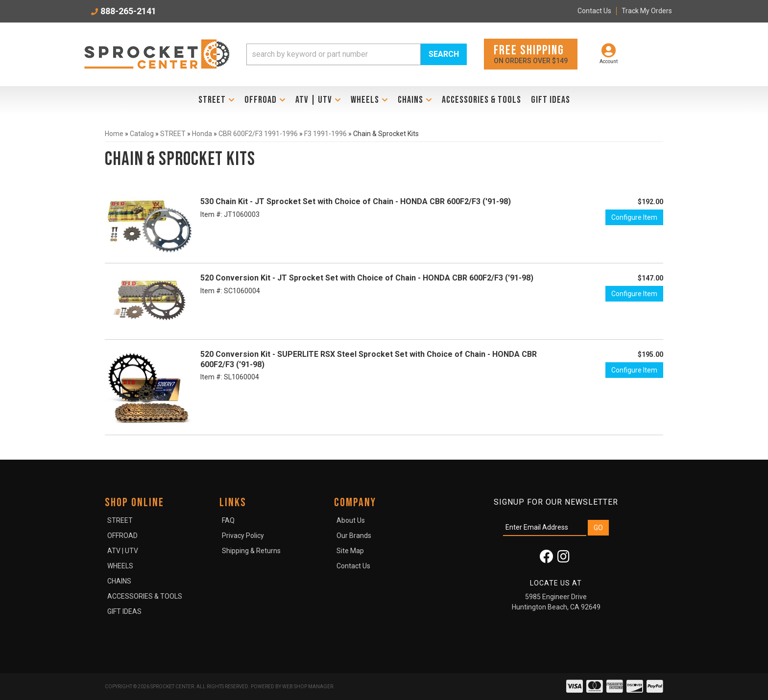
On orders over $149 (531, 54)
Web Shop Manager (308, 687)
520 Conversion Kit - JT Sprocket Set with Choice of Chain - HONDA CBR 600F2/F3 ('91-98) (367, 278)
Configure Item (634, 217)
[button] (357, 54)
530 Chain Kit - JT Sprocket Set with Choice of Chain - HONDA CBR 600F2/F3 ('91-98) (356, 201)
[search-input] (334, 54)
